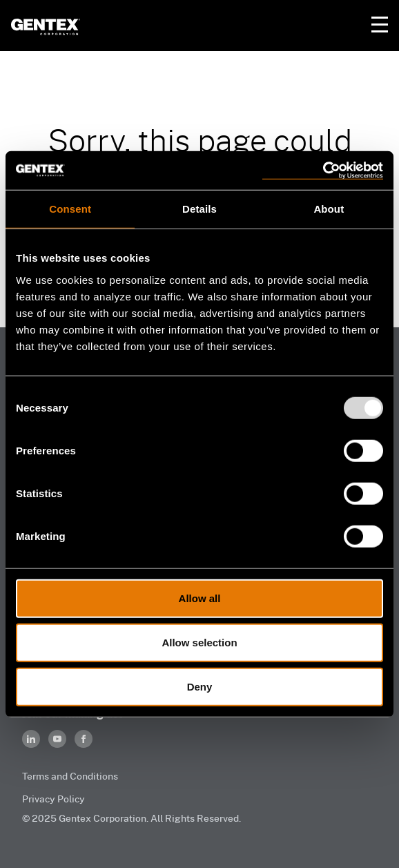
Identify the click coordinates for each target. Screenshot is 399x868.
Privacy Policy (53, 799)
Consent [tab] (70, 209)
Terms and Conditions (70, 776)
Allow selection (199, 642)
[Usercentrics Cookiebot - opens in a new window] (323, 170)
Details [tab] (199, 209)
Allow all (200, 598)
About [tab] (329, 209)
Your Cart (347, 25)
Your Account (319, 25)
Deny (200, 686)
